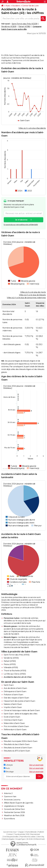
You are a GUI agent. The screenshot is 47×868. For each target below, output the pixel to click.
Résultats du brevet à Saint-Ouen (18, 748)
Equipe (21, 832)
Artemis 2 (8, 793)
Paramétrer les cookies (28, 837)
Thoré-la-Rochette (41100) (15, 671)
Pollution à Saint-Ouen (13, 695)
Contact (10, 834)
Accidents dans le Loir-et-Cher (18, 677)
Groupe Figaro (20, 839)
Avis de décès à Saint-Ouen (15, 688)
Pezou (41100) (10, 664)
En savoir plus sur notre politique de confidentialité (21, 225)
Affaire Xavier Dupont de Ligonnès (19, 803)
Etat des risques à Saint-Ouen (16, 698)
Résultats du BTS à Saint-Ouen (17, 751)
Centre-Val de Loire (30, 6)
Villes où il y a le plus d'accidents (32, 128)
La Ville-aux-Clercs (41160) (15, 674)
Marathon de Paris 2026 (14, 815)
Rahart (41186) (24, 27)
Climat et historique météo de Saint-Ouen (22, 710)
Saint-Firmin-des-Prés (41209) (25, 24)
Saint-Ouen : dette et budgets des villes (20, 714)
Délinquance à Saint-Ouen (15, 691)
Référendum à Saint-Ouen (15, 730)
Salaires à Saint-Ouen (13, 704)
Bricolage (9, 772)
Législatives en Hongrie (14, 806)
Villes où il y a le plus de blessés (32, 295)
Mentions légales (8, 839)
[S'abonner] (23, 777)
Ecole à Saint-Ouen (12, 717)
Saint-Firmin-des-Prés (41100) (17, 655)
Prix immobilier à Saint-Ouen (16, 726)
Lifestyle (8, 765)
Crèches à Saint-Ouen (13, 720)
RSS (28, 834)
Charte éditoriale (31, 832)
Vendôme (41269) (9, 27)
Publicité (41, 832)
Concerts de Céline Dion (14, 809)
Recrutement (35, 834)
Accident (16, 6)
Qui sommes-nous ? (10, 832)
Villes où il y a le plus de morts (33, 292)
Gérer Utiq (40, 837)
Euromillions (9, 819)
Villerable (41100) (11, 667)
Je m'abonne (21, 220)
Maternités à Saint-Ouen (14, 723)
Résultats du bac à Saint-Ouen (17, 744)
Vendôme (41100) (11, 658)
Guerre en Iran (10, 797)
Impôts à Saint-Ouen (13, 707)
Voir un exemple (36, 765)
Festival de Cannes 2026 (14, 812)
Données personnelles (11, 837)
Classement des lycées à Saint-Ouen (19, 701)
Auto (8, 6)
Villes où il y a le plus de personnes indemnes (26, 298)
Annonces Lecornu (12, 800)
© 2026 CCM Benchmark (36, 839)
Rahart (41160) (10, 661)
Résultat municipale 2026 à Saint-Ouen (21, 741)
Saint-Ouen (9, 685)
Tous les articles (20, 834)
